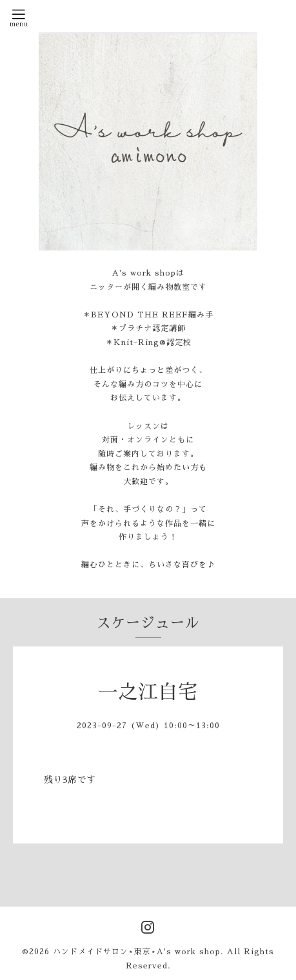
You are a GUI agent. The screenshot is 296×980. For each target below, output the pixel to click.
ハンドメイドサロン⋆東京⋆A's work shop (137, 952)
